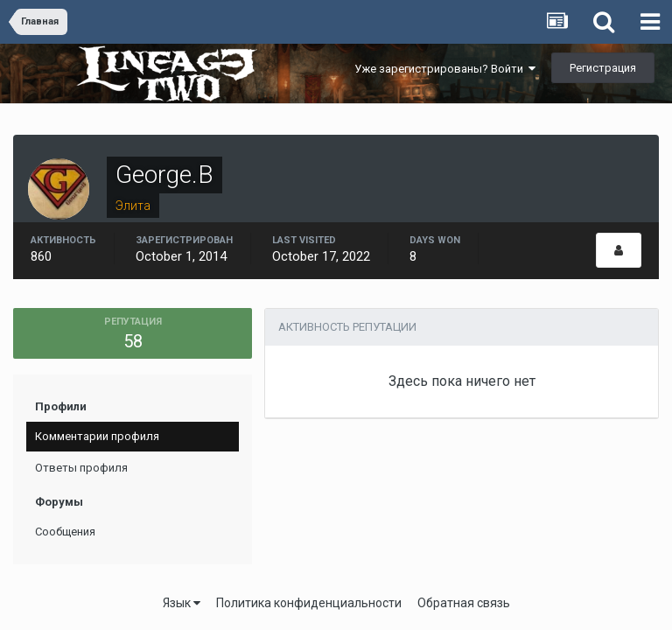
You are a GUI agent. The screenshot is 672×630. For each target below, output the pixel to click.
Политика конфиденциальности (309, 603)
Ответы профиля (81, 468)
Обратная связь (464, 603)
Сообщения (65, 532)
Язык (182, 603)
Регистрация (603, 68)
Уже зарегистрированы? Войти (445, 69)
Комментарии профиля (97, 436)
